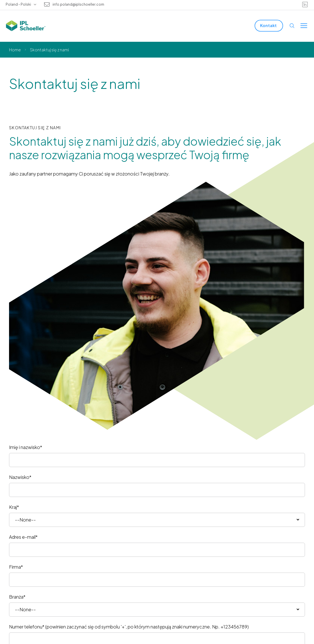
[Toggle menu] (304, 26)
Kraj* (14, 507)
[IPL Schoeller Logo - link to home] (26, 26)
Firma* (16, 567)
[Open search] (292, 26)
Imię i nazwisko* (26, 447)
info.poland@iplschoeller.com (78, 5)
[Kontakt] (269, 26)
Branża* (17, 597)
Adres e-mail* (23, 537)
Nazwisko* (20, 477)
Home (15, 50)
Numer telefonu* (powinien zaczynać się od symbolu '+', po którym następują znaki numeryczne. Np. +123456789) (129, 627)
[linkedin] (305, 5)
